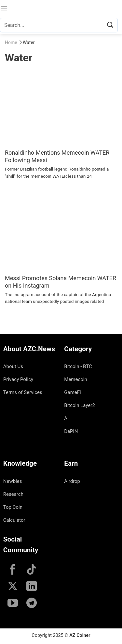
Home (11, 42)
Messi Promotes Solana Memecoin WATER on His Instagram (61, 282)
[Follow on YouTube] (13, 604)
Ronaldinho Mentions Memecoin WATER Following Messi (57, 156)
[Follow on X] (13, 587)
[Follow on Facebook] (13, 570)
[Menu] (4, 8)
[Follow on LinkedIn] (32, 587)
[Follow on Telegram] (32, 604)
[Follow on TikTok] (32, 570)
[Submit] (110, 25)
